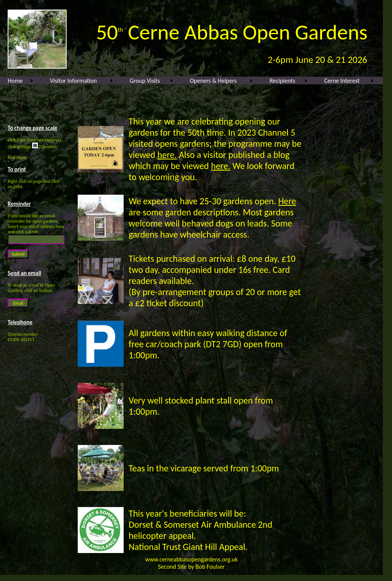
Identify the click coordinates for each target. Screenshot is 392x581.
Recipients (282, 81)
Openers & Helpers (213, 81)
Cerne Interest (342, 81)
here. (167, 155)
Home (15, 81)
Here (287, 201)
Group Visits (145, 81)
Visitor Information (73, 81)
